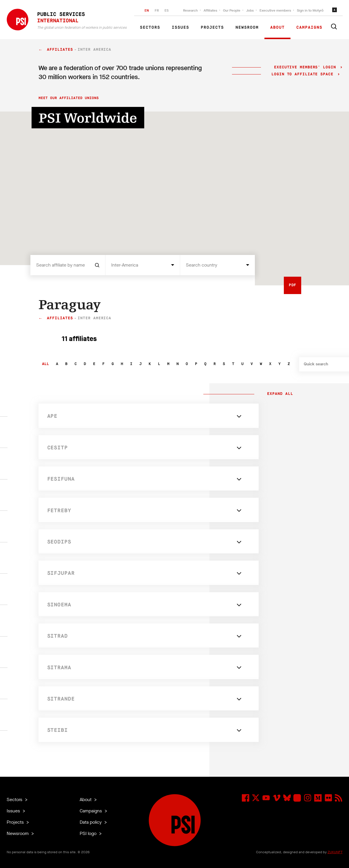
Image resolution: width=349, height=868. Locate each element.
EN (147, 10)
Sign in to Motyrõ (310, 10)
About (277, 28)
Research (190, 10)
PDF (293, 285)
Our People (232, 10)
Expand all (279, 394)
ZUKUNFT (335, 852)
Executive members (275, 10)
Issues (180, 28)
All (45, 364)
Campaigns (309, 28)
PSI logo (89, 833)
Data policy (91, 822)
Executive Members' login (305, 67)
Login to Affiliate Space (304, 74)
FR (157, 10)
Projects (212, 28)
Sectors (150, 28)
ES (167, 10)
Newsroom (247, 28)
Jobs (250, 10)
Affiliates (210, 10)
